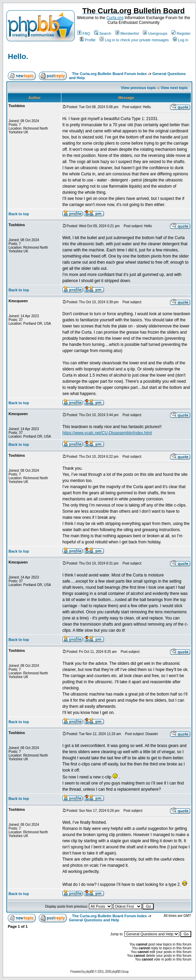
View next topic (174, 88)
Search (103, 33)
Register (181, 33)
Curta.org (115, 18)
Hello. (18, 56)
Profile (88, 40)
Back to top (19, 214)
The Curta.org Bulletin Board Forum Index (109, 74)
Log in (180, 40)
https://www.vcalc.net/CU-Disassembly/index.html (107, 433)
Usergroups (155, 33)
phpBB (90, 972)
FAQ (84, 33)
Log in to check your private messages (134, 40)
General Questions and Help (94, 920)
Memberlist (127, 33)
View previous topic (139, 88)
